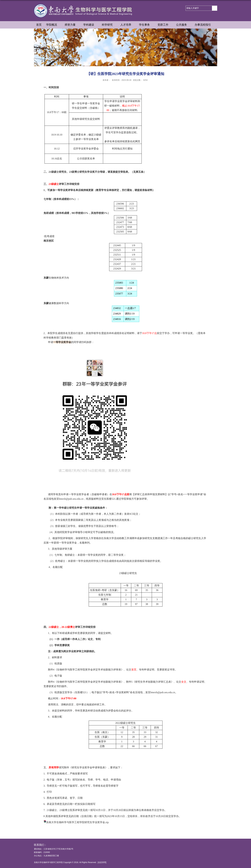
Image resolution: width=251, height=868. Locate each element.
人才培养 (127, 25)
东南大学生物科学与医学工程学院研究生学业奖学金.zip (77, 822)
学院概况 (53, 25)
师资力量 (72, 25)
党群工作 (165, 25)
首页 (39, 25)
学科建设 (90, 25)
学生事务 (146, 25)
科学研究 (109, 25)
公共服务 (183, 25)
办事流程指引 (204, 25)
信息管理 (102, 862)
